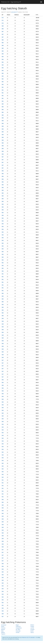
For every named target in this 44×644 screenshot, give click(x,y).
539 (3, 519)
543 (3, 444)
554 (3, 213)
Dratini (3, 626)
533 (3, 594)
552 (3, 254)
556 (3, 171)
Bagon (17, 625)
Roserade (18, 631)
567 (3, 32)
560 (3, 104)
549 (3, 318)
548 (3, 341)
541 (3, 480)
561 (3, 87)
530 (3, 608)
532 (3, 597)
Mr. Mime (18, 629)
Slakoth (3, 632)
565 (3, 48)
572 (3, 18)
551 (3, 274)
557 (3, 157)
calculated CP (14, 12)
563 (3, 68)
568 (3, 29)
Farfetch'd (18, 626)
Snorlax (18, 632)
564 (3, 57)
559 (3, 118)
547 (3, 360)
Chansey (3, 628)
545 (3, 405)
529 (3, 614)
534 (3, 586)
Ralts (2, 631)
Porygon (32, 629)
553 (3, 232)
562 (3, 79)
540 (3, 500)
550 (3, 293)
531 (3, 605)
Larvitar (32, 628)
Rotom (32, 631)
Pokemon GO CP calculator (28, 637)
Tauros (32, 632)
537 (3, 550)
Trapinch (3, 634)
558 (3, 137)
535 (3, 572)
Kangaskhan (19, 628)
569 (3, 26)
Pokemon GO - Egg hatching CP (11, 2)
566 (3, 40)
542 (3, 463)
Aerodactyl (4, 625)
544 (3, 424)
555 (3, 190)
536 (3, 564)
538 (3, 533)
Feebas (32, 626)
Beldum (32, 625)
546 (3, 380)
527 (3, 617)
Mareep (3, 629)
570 (3, 23)
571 (3, 20)
